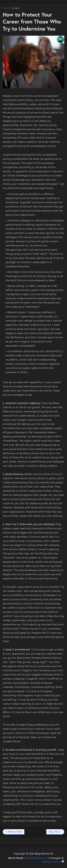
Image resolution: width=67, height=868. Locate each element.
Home (6, 8)
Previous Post (15, 832)
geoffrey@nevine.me (36, 858)
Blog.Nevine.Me (44, 854)
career (16, 8)
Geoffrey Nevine (53, 862)
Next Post (54, 832)
